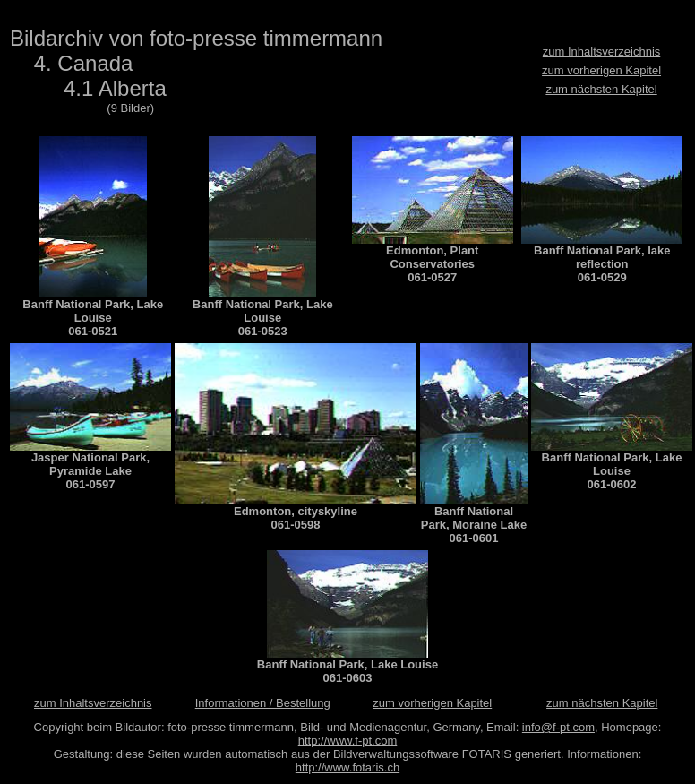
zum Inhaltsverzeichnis (602, 52)
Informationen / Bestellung (263, 703)
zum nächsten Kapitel (601, 89)
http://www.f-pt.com (348, 741)
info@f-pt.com (558, 727)
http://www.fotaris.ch (347, 767)
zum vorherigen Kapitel (601, 70)
